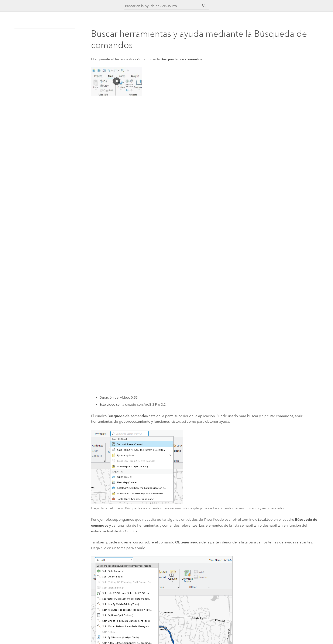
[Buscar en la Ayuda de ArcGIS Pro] (162, 6)
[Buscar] (204, 6)
